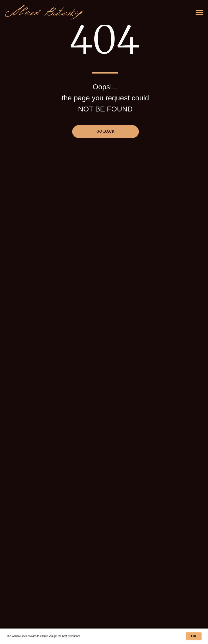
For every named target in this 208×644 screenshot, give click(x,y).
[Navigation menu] (199, 13)
